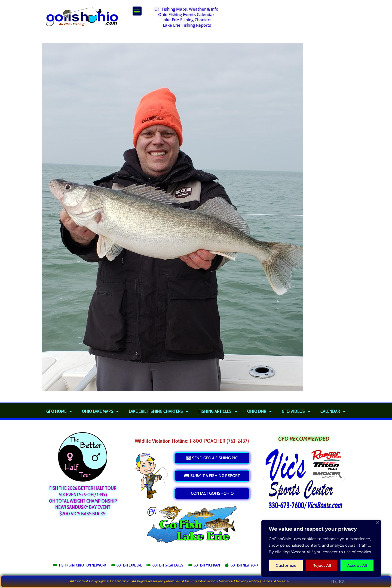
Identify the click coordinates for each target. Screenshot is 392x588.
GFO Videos (296, 411)
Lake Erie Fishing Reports (187, 25)
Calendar (333, 411)
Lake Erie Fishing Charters (186, 20)
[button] (137, 11)
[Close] (377, 523)
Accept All (357, 565)
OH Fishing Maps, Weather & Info (186, 9)
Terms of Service (275, 581)
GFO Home (59, 411)
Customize (286, 565)
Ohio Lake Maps (100, 411)
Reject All (322, 565)
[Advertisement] (290, 20)
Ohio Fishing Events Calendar (186, 14)
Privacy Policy (247, 581)
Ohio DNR (260, 411)
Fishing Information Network (209, 581)
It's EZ (338, 581)
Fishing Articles (218, 411)
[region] (321, 549)
